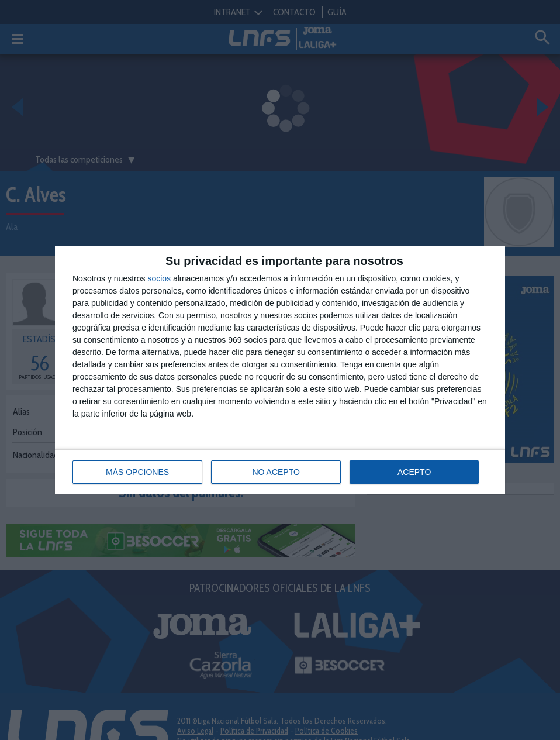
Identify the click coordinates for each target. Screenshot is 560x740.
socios (159, 278)
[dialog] (280, 370)
